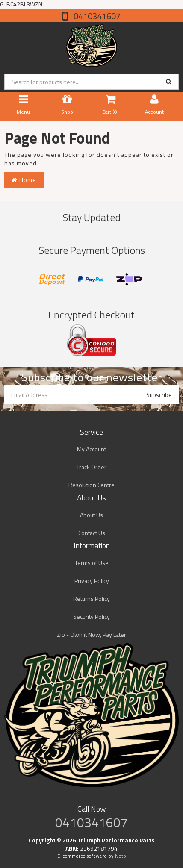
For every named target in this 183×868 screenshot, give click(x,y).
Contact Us (92, 533)
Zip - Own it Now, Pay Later (91, 634)
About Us (91, 515)
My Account (91, 449)
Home (24, 180)
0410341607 (96, 16)
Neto (121, 856)
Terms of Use (92, 563)
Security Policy (91, 616)
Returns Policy (91, 599)
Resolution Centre (91, 485)
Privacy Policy (92, 581)
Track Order (91, 467)
